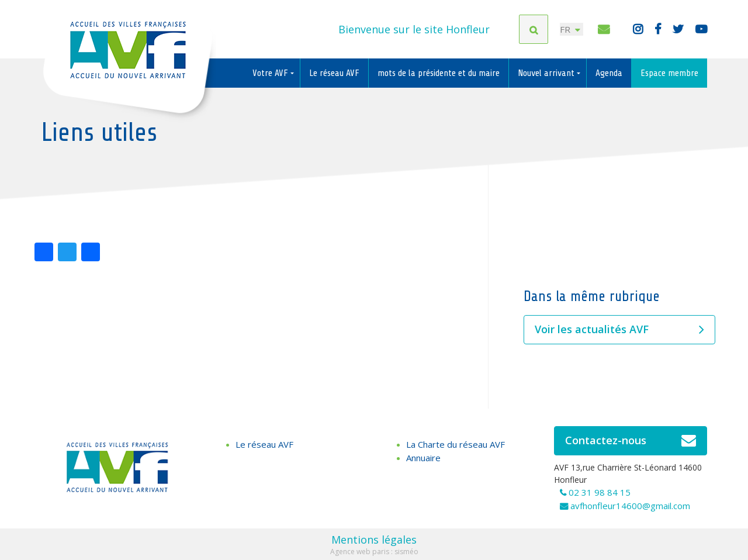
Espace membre (669, 73)
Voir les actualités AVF (619, 330)
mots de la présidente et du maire (439, 73)
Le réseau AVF (334, 73)
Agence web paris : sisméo (374, 552)
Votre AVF (271, 73)
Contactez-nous (631, 441)
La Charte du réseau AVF (456, 444)
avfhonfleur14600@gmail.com (630, 506)
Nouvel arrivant (547, 73)
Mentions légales (374, 540)
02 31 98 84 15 (600, 492)
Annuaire (423, 458)
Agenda (609, 73)
